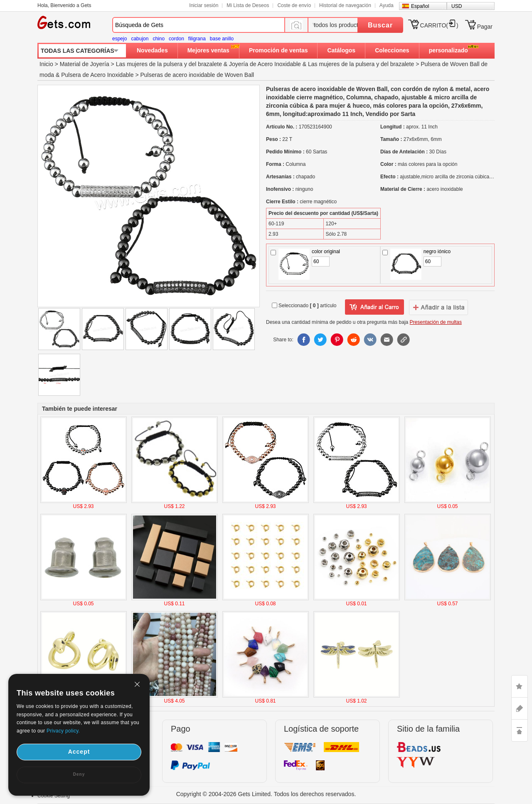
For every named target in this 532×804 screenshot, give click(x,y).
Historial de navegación (345, 5)
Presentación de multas (436, 322)
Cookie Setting (54, 796)
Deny (79, 774)
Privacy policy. (63, 731)
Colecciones (392, 50)
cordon (176, 39)
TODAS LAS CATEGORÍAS (78, 51)
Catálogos (341, 50)
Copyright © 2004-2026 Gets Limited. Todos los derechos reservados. (266, 794)
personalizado (448, 50)
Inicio (46, 64)
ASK (520, 708)
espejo (119, 39)
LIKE (520, 686)
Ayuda (387, 5)
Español (420, 6)
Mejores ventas (208, 50)
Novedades (152, 50)
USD (457, 6)
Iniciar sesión (204, 5)
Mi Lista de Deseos (248, 5)
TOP (520, 730)
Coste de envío (294, 5)
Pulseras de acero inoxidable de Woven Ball (197, 75)
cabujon (140, 39)
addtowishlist (438, 307)
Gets (64, 22)
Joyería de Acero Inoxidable (265, 64)
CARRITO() (439, 25)
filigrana (197, 39)
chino (159, 39)
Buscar (380, 25)
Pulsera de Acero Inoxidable (97, 75)
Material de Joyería (85, 64)
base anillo (222, 39)
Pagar (485, 27)
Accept (79, 752)
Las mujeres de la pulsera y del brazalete (169, 64)
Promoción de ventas (278, 50)
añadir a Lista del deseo (374, 307)
